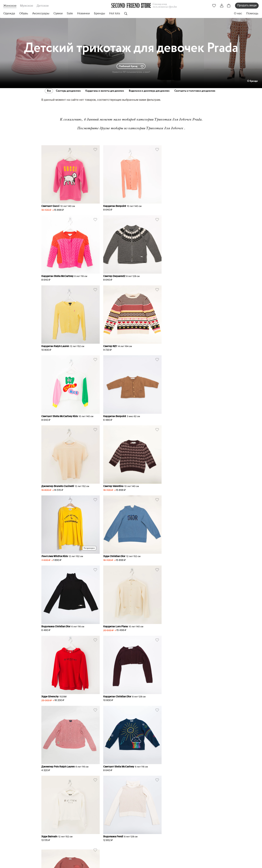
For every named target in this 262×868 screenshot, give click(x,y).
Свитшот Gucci (50, 205)
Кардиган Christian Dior (55, 550)
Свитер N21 (170, 274)
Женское (10, 6)
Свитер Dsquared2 (52, 274)
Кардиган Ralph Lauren (116, 274)
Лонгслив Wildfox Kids (115, 412)
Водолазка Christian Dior (56, 481)
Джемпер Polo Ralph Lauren (119, 550)
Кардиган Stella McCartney (179, 205)
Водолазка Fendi (112, 619)
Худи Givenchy (172, 481)
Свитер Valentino (51, 412)
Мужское (27, 6)
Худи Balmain (49, 619)
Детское (43, 6)
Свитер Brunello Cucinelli (178, 619)
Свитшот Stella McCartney (178, 550)
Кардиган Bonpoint (114, 205)
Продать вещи (247, 6)
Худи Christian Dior (174, 412)
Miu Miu (131, 662)
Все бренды (83, 633)
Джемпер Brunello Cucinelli (179, 343)
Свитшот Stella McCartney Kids (60, 343)
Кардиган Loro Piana (114, 481)
